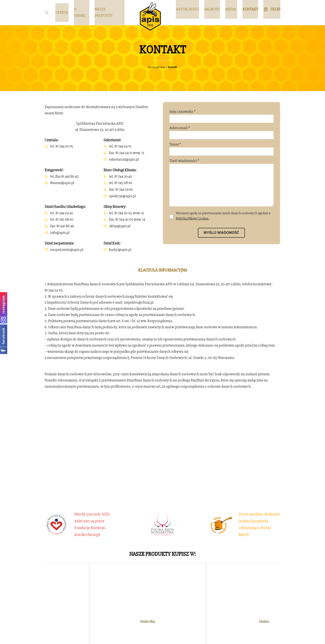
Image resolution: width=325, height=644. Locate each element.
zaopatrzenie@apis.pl (67, 250)
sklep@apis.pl (120, 226)
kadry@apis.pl (120, 250)
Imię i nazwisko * (221, 116)
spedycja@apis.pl (122, 196)
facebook (4, 336)
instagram (4, 304)
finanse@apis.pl (62, 183)
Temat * (221, 149)
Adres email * (221, 132)
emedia (185, 638)
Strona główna (157, 67)
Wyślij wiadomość (221, 241)
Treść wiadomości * (221, 187)
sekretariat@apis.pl (124, 159)
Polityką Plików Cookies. (192, 227)
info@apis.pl (60, 233)
